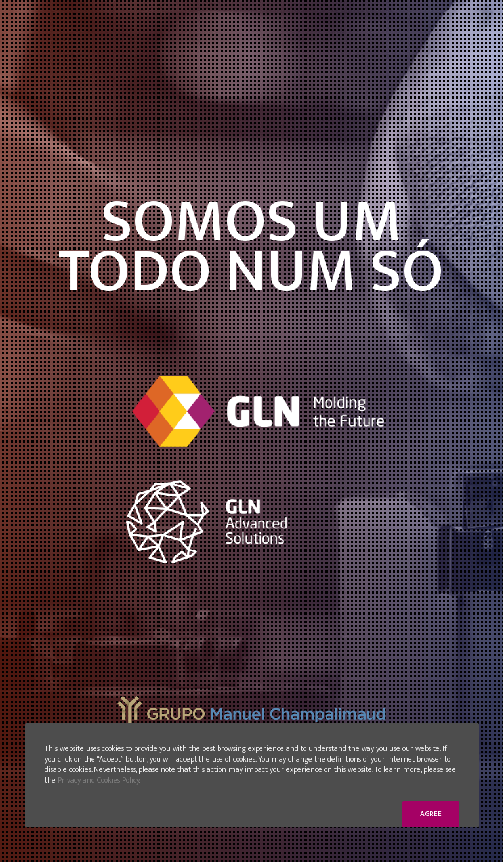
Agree (431, 814)
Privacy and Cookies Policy (98, 780)
